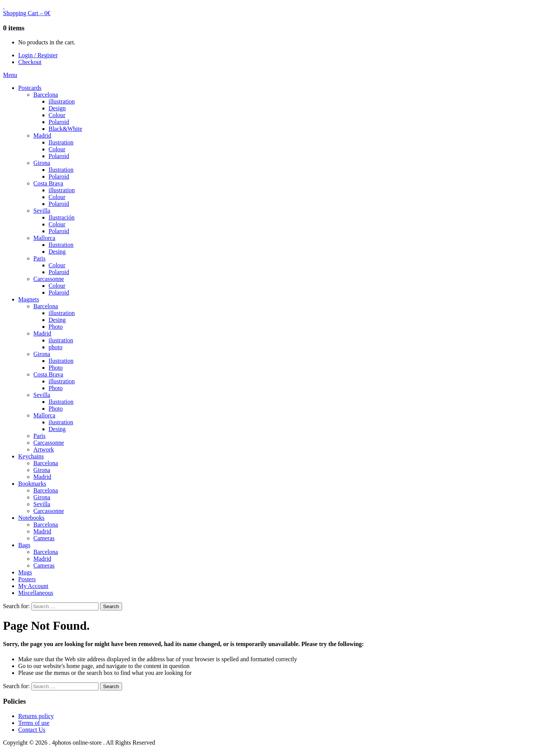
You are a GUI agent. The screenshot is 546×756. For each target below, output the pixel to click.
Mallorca (44, 238)
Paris (39, 258)
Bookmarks (32, 484)
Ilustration (61, 142)
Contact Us (32, 730)
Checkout (30, 62)
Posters (27, 579)
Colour (57, 115)
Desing (57, 252)
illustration (62, 101)
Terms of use (34, 723)
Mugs (25, 572)
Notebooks (31, 518)
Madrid (42, 136)
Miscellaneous (36, 593)
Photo (56, 327)
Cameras (44, 538)
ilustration (61, 340)
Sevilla (42, 211)
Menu (10, 75)
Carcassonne (49, 279)
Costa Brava (48, 183)
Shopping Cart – (27, 13)
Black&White (65, 129)
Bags (24, 545)
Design (57, 108)
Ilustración (61, 217)
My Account (33, 586)
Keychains (31, 456)
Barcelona (46, 95)
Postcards (30, 88)
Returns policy (36, 716)
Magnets (29, 299)
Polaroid (59, 122)
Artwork (44, 449)
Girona (42, 163)
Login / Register (38, 55)
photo (55, 347)
